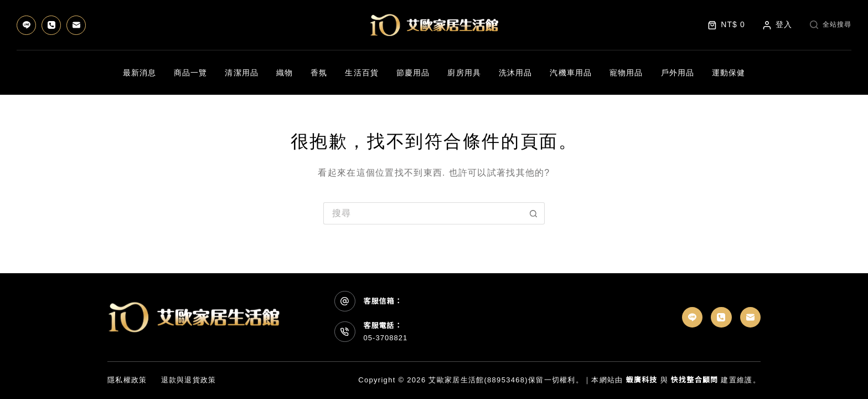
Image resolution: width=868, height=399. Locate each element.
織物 (285, 73)
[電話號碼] (51, 25)
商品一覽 (190, 73)
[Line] (26, 25)
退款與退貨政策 (189, 380)
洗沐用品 (515, 73)
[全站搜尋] (831, 25)
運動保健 (728, 73)
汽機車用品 (571, 73)
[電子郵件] (76, 25)
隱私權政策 (127, 380)
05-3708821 (386, 338)
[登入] (777, 25)
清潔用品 (241, 73)
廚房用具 (464, 73)
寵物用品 (626, 73)
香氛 (319, 73)
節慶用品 (413, 73)
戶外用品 (678, 73)
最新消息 (139, 73)
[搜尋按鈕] (534, 213)
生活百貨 (361, 73)
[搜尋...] (423, 213)
